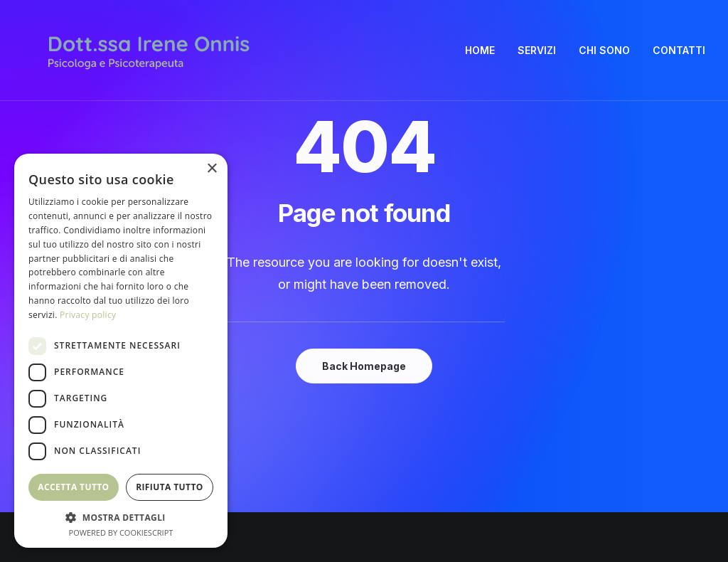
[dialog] (121, 351)
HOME (480, 50)
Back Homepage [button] (364, 366)
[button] (121, 517)
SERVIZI (537, 50)
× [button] (212, 169)
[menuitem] (485, 51)
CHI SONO (604, 50)
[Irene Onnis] (149, 51)
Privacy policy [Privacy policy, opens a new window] (88, 315)
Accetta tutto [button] (73, 487)
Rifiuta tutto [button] (170, 487)
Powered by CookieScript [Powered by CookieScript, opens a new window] (121, 532)
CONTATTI (679, 50)
